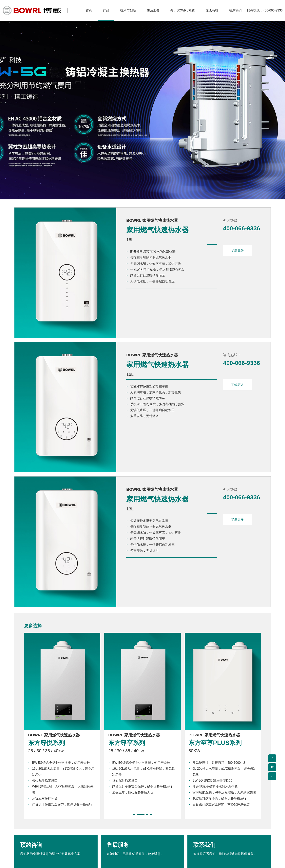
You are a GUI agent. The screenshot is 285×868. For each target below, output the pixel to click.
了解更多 (238, 251)
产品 (20, 814)
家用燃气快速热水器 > (32, 840)
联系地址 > (220, 824)
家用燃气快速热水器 (136, 231)
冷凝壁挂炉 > (26, 824)
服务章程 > (122, 832)
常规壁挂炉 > (26, 832)
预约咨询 (56, 786)
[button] (134, 728)
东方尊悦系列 (47, 657)
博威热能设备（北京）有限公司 (90, 857)
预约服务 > (122, 840)
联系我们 (229, 786)
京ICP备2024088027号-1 (199, 857)
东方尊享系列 (127, 657)
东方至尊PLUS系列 (216, 657)
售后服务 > (122, 824)
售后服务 (142, 786)
